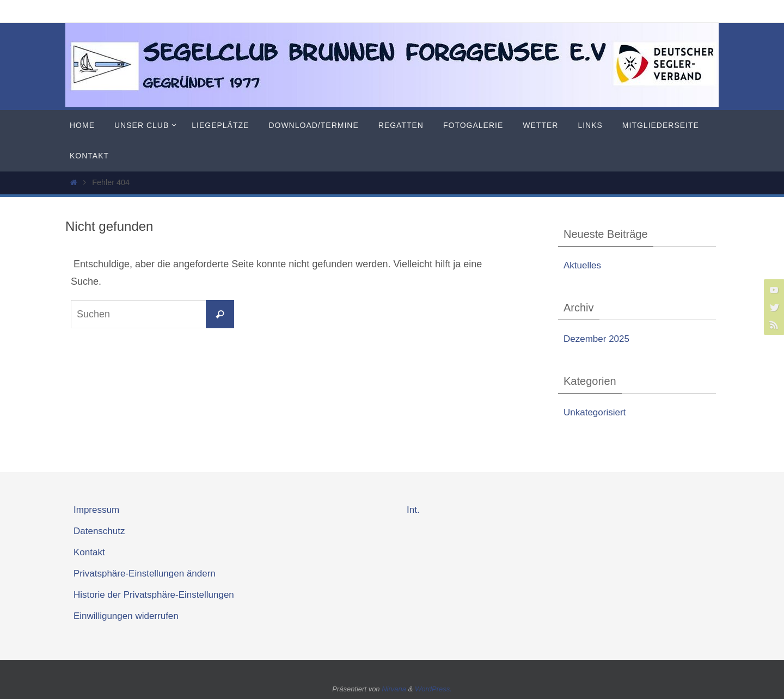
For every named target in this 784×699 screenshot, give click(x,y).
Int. (413, 510)
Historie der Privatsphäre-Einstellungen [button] (154, 595)
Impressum (96, 510)
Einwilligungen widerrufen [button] (126, 616)
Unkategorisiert (595, 412)
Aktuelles (582, 265)
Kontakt (89, 552)
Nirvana (394, 689)
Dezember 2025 (596, 339)
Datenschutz (99, 531)
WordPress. (433, 689)
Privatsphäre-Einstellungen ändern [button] (145, 574)
